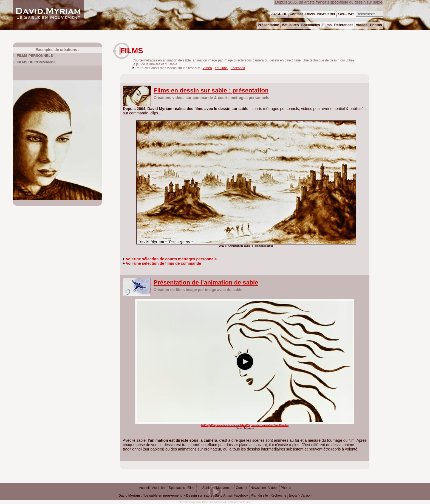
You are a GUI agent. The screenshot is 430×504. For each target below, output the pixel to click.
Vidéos (273, 488)
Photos (286, 488)
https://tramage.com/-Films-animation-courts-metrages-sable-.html (215, 502)
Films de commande (36, 62)
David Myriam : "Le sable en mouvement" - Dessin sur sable (165, 495)
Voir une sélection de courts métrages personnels (171, 259)
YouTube (221, 68)
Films (191, 488)
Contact (241, 488)
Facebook (238, 68)
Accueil (144, 488)
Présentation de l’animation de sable (206, 282)
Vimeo (207, 68)
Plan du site (259, 495)
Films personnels (35, 56)
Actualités (159, 488)
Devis (310, 14)
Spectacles (177, 488)
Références (344, 25)
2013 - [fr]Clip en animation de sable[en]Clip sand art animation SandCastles (245, 425)
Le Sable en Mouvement (216, 488)
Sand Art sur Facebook (231, 495)
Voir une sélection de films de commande (163, 263)
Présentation (269, 25)
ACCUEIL (279, 14)
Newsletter (258, 488)
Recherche (278, 495)
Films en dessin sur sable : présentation (211, 90)
